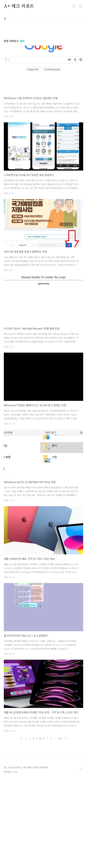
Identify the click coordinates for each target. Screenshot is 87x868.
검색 (74, 6)
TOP (81, 858)
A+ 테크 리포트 (19, 6)
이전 (21, 783)
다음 (66, 783)
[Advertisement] (43, 56)
